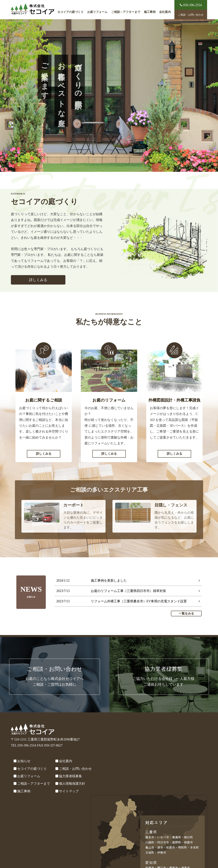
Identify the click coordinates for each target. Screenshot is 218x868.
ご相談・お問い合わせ (191, 15)
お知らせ (24, 761)
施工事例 (150, 12)
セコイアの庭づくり (70, 12)
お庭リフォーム (97, 12)
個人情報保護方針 (72, 784)
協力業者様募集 (70, 776)
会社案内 (165, 12)
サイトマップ (69, 791)
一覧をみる (186, 614)
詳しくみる (38, 280)
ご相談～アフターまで (126, 12)
